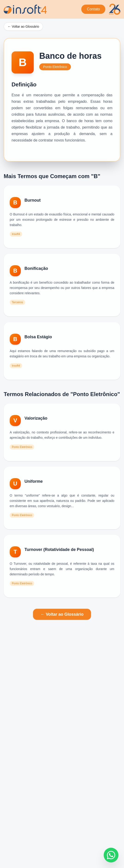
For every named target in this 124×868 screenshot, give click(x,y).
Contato (93, 9)
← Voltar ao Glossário (23, 26)
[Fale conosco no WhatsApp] (111, 855)
